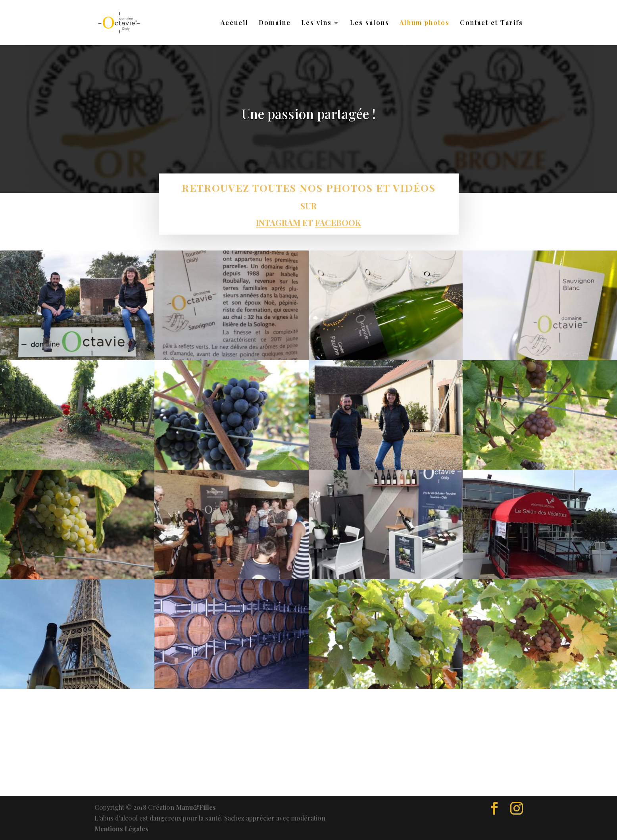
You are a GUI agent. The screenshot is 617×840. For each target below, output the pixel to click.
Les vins (316, 23)
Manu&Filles (196, 807)
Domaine (275, 23)
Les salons (370, 23)
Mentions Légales (121, 829)
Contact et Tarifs (491, 23)
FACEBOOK (338, 222)
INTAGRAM (279, 222)
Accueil (234, 23)
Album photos (425, 23)
